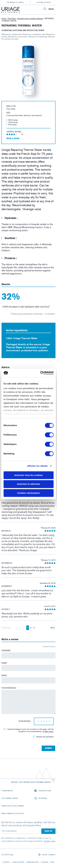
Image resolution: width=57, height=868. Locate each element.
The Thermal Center (10, 798)
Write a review (13, 138)
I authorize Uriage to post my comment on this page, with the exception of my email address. (28, 730)
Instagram (41, 798)
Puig (52, 862)
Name (4, 663)
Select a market (47, 855)
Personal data (33, 862)
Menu (51, 9)
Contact (6, 862)
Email (4, 675)
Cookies (45, 862)
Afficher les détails (37, 466)
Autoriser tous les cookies (29, 475)
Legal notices (18, 862)
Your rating (25, 721)
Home (4, 19)
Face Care (12, 19)
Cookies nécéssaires (28, 493)
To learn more (48, 731)
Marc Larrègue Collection (13, 813)
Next (53, 628)
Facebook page (43, 791)
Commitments (7, 791)
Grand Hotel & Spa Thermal (13, 806)
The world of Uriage (15, 2)
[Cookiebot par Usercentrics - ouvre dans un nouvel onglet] (41, 373)
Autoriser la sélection (28, 484)
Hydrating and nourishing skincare (30, 19)
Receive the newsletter (43, 737)
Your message (9, 688)
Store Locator (44, 2)
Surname (6, 651)
